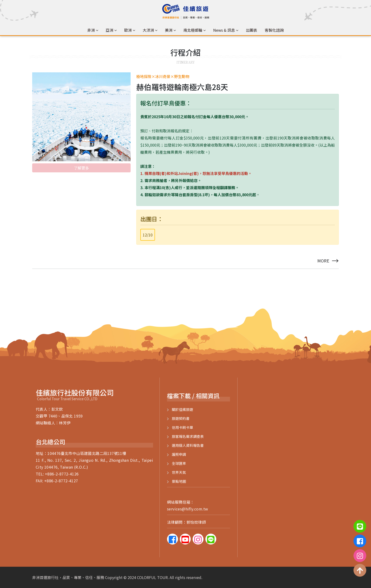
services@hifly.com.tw (188, 509)
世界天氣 (179, 472)
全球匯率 (179, 463)
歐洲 (128, 30)
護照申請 (179, 454)
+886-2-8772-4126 (62, 474)
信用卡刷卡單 (182, 427)
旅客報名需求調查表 (188, 436)
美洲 (169, 30)
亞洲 (110, 30)
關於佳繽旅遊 (182, 409)
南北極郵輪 (193, 30)
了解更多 (81, 167)
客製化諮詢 (274, 30)
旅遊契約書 (181, 418)
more (328, 261)
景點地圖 (179, 481)
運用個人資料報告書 (188, 445)
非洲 (91, 30)
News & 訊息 (224, 30)
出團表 (252, 30)
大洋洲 (148, 30)
